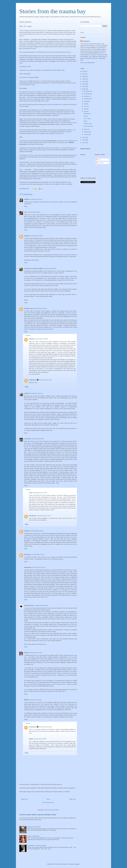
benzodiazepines (70, 141)
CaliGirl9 (27, 393)
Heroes (86, 116)
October (86, 96)
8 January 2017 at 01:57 (44, 516)
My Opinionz (33, 516)
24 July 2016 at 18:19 (35, 700)
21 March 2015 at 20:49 (41, 605)
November (87, 94)
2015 (84, 87)
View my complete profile (88, 63)
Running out (87, 114)
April (85, 111)
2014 (84, 89)
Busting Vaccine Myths (34, 827)
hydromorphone (45, 155)
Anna (31, 493)
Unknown (27, 236)
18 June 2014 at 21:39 (39, 567)
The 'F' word (87, 119)
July (85, 104)
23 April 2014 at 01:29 (36, 393)
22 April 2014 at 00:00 (42, 339)
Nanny (85, 121)
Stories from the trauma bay (53, 11)
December (87, 91)
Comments (100, 163)
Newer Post (24, 799)
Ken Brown (28, 555)
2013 (84, 137)
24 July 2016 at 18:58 (45, 727)
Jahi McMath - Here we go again (37, 845)
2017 (84, 81)
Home (48, 799)
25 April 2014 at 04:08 (37, 531)
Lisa (26, 212)
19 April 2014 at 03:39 (34, 212)
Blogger (77, 864)
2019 (84, 76)
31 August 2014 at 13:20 (40, 493)
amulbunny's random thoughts (34, 268)
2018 (84, 79)
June (86, 106)
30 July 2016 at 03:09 (40, 739)
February (87, 132)
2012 (84, 140)
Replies (28, 335)
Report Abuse (85, 149)
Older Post (72, 799)
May (85, 109)
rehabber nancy (29, 308)
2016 (84, 84)
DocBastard (33, 380)
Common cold (88, 124)
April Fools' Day (88, 126)
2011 (84, 143)
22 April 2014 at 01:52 (45, 380)
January (86, 134)
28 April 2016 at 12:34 (36, 653)
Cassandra (27, 439)
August (86, 101)
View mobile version (48, 802)
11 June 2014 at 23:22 (38, 555)
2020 (84, 74)
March (86, 129)
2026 (84, 71)
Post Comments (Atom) (52, 810)
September (87, 99)
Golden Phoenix (29, 605)
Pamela (26, 653)
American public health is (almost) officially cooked (38, 815)
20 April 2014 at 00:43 (50, 268)
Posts (98, 160)
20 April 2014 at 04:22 (41, 308)
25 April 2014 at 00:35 (38, 439)
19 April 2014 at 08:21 (37, 236)
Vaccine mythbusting (33, 836)
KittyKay (27, 199)
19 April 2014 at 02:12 (36, 199)
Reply (26, 206)
